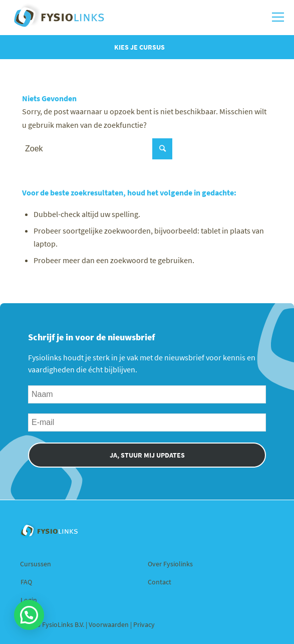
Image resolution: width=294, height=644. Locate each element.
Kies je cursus (139, 47)
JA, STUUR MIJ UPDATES (147, 455)
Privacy (144, 624)
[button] (29, 615)
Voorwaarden (109, 624)
